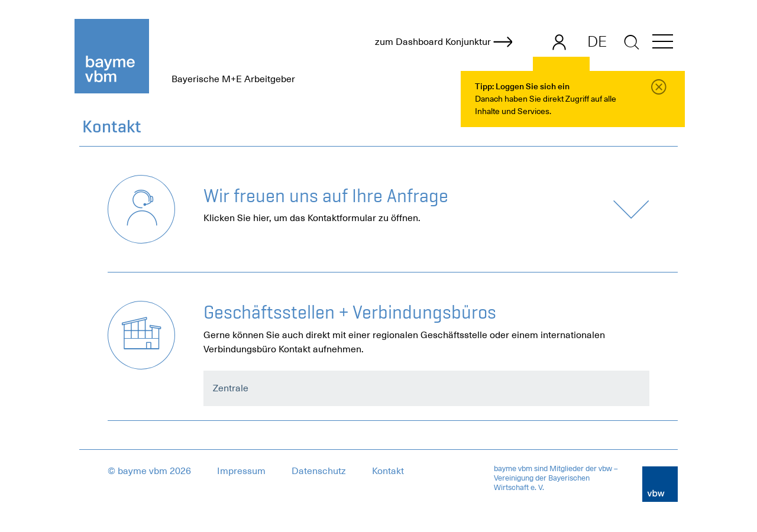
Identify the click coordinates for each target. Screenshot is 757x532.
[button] (663, 43)
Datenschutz (319, 471)
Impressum (241, 471)
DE (597, 41)
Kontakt (388, 471)
